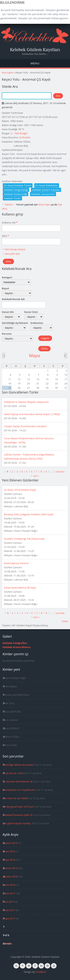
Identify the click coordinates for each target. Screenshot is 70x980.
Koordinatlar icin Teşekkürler (19, 790)
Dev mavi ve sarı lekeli (15, 798)
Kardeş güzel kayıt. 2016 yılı (18, 807)
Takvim (9, 204)
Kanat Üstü (31, 312)
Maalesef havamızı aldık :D (18, 815)
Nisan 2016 (9, 851)
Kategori (7, 277)
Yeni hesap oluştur (15, 249)
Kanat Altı (8, 312)
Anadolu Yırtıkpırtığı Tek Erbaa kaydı (24, 539)
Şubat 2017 (9, 893)
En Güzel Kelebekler (47, 185)
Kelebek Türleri (12, 198)
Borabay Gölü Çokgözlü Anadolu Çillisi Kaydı (29, 514)
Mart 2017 (8, 902)
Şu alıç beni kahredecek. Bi (18, 781)
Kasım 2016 (9, 885)
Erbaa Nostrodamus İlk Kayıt (20, 588)
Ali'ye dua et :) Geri (13, 773)
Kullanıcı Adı (10, 223)
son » (36, 476)
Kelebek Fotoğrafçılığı (16, 190)
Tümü (65, 621)
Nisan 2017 (9, 910)
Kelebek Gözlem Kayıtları (35, 49)
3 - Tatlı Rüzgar (19, 133)
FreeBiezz (41, 972)
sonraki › (60, 472)
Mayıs (35, 355)
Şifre (5, 236)
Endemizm (37, 323)
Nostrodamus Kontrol (16, 563)
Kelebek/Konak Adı (13, 299)
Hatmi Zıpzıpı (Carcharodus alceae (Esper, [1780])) (32, 414)
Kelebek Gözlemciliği (15, 194)
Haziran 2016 (10, 868)
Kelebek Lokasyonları (43, 194)
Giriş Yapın (45, 204)
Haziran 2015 (10, 843)
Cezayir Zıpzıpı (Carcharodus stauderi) (25, 426)
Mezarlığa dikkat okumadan (18, 765)
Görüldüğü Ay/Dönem (15, 323)
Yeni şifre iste (12, 254)
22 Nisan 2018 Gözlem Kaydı (20, 490)
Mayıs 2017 (9, 918)
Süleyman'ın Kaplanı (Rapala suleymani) (26, 402)
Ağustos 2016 (10, 876)
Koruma (7, 334)
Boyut (5, 288)
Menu (35, 63)
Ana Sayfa (7, 72)
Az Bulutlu (25, 137)
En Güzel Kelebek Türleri (18, 185)
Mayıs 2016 (9, 860)
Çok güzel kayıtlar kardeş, (17, 823)
